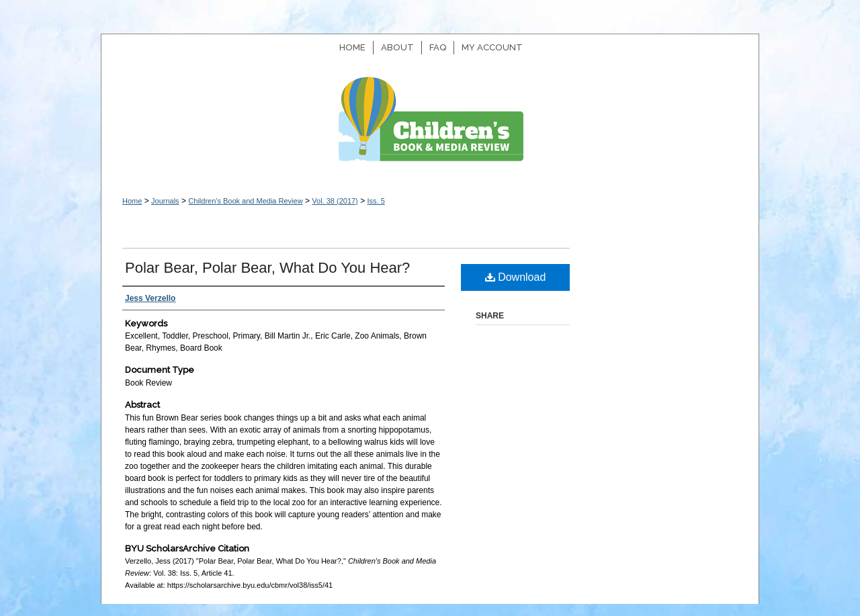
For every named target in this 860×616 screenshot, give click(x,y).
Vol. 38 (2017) (335, 201)
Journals (165, 201)
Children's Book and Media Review (430, 126)
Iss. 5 (376, 201)
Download (516, 277)
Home (132, 201)
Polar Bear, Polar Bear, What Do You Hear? (267, 268)
